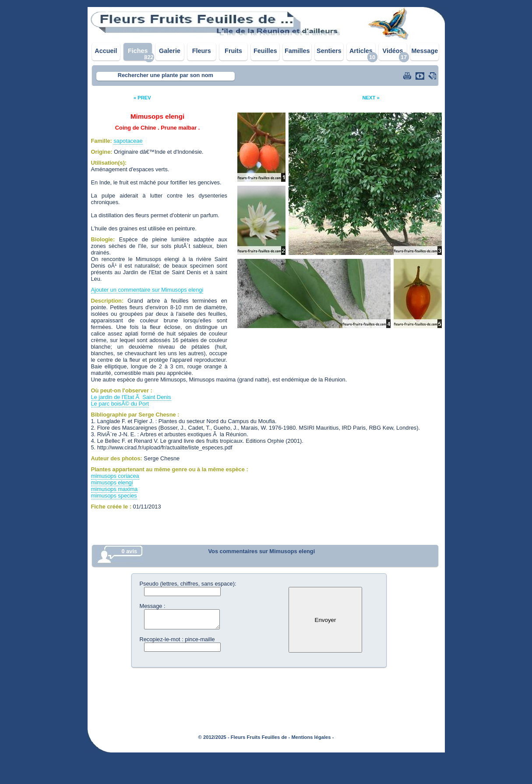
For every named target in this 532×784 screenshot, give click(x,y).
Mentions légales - (312, 737)
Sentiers (329, 51)
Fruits (233, 51)
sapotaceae (128, 141)
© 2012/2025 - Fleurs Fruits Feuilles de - (244, 737)
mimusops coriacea (115, 476)
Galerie (170, 51)
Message (425, 51)
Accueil (106, 51)
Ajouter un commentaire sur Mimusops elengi (147, 290)
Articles (361, 51)
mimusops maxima (115, 489)
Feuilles (265, 51)
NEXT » (371, 98)
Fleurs (202, 51)
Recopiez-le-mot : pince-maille (177, 639)
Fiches (138, 51)
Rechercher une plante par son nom (166, 75)
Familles (297, 51)
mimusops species (114, 496)
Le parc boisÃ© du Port (120, 404)
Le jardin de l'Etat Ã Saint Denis (131, 397)
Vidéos (393, 51)
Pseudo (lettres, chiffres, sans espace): (188, 584)
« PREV (142, 98)
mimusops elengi (112, 482)
